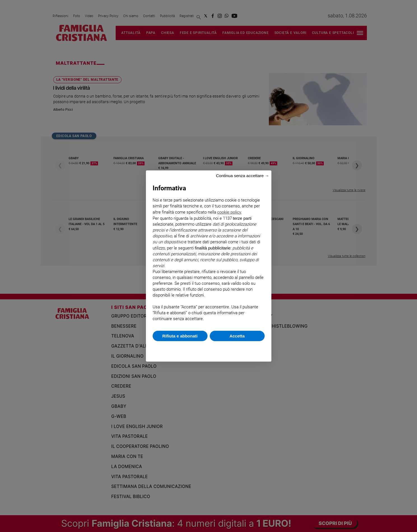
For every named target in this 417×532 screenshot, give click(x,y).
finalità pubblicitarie (213, 248)
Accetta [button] (237, 336)
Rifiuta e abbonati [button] (180, 336)
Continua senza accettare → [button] (242, 176)
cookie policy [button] (229, 212)
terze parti (242, 218)
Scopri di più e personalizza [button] (209, 349)
